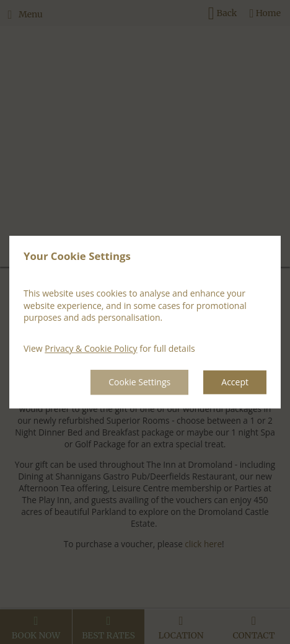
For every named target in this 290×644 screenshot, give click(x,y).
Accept (235, 382)
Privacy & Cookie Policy (91, 348)
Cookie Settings (139, 382)
